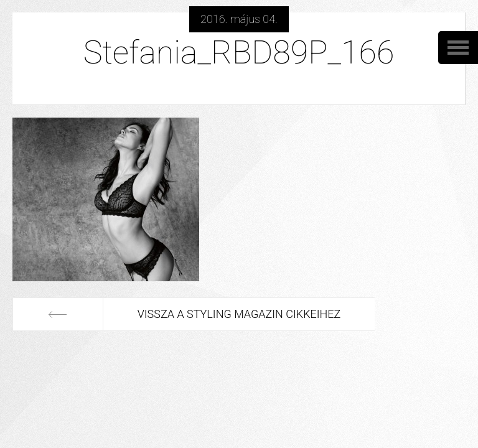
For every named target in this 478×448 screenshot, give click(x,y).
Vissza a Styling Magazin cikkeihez (239, 314)
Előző (58, 314)
